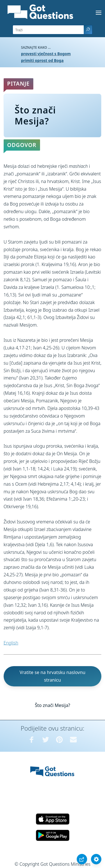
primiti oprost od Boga (42, 60)
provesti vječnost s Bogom (46, 54)
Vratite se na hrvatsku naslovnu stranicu (53, 676)
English (11, 643)
